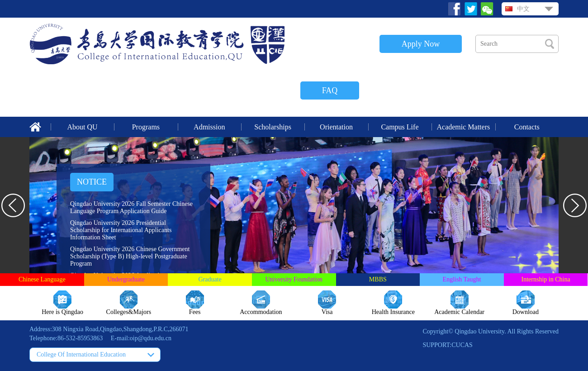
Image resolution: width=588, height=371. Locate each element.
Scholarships (273, 127)
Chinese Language (42, 279)
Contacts (527, 127)
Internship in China (546, 279)
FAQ (330, 90)
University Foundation (294, 279)
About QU (82, 127)
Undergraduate (126, 279)
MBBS (378, 279)
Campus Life (400, 127)
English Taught (462, 279)
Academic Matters (463, 127)
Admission (209, 127)
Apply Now (421, 44)
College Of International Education (81, 354)
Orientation (336, 127)
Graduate (210, 279)
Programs (146, 127)
